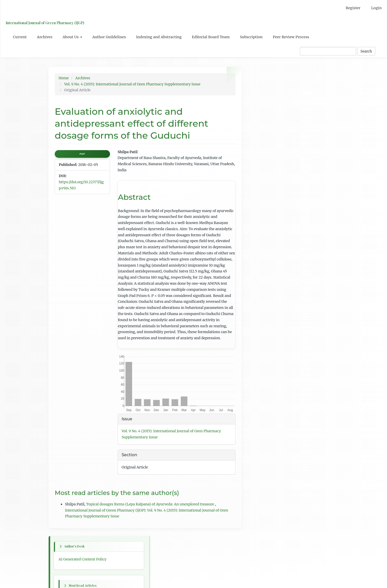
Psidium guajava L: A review (276, 148)
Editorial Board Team (211, 37)
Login (376, 8)
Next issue (261, 263)
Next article (262, 327)
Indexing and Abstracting (159, 37)
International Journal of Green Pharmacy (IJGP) (45, 23)
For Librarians (264, 475)
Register (353, 8)
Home (64, 78)
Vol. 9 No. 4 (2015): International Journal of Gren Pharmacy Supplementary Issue (132, 84)
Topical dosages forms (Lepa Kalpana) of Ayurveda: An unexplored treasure (150, 504)
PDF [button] (82, 154)
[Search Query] (328, 51)
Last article (262, 360)
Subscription (251, 37)
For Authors (262, 466)
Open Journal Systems (271, 498)
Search (366, 51)
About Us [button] (72, 37)
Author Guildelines (109, 37)
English (259, 422)
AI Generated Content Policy (276, 90)
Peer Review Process (291, 37)
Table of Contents (267, 388)
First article (262, 272)
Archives (45, 37)
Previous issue (264, 253)
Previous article (265, 293)
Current (20, 37)
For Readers (262, 456)
